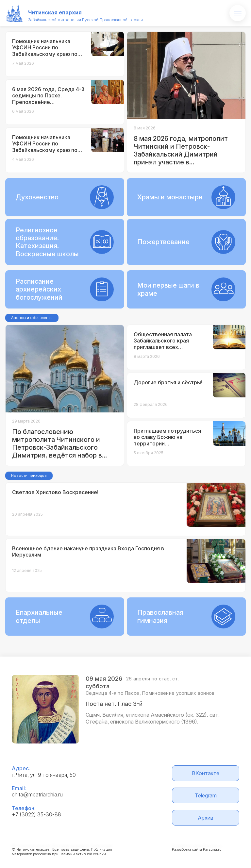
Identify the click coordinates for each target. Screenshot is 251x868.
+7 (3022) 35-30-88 (36, 814)
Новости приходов (29, 476)
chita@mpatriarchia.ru (37, 794)
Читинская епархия (55, 12)
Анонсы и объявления (32, 318)
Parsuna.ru (212, 849)
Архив (206, 818)
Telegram (206, 795)
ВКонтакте (206, 773)
